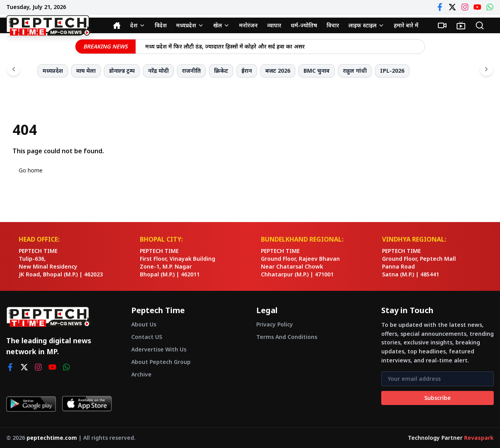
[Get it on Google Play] (31, 404)
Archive (141, 374)
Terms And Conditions (287, 337)
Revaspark (479, 438)
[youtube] (52, 367)
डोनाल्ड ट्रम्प (122, 71)
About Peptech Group (161, 362)
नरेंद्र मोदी (158, 71)
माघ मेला (86, 71)
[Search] (480, 25)
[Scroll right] (486, 69)
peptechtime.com (52, 438)
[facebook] (10, 367)
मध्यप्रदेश (53, 71)
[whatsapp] (66, 367)
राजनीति (191, 71)
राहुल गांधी (355, 71)
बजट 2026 (278, 71)
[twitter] (24, 367)
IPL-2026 (392, 71)
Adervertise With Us (159, 349)
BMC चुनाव (317, 71)
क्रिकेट (221, 71)
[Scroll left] (14, 69)
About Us (144, 324)
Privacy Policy (275, 324)
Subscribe (437, 398)
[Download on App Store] (87, 404)
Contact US (147, 337)
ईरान (247, 71)
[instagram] (38, 367)
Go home (31, 170)
